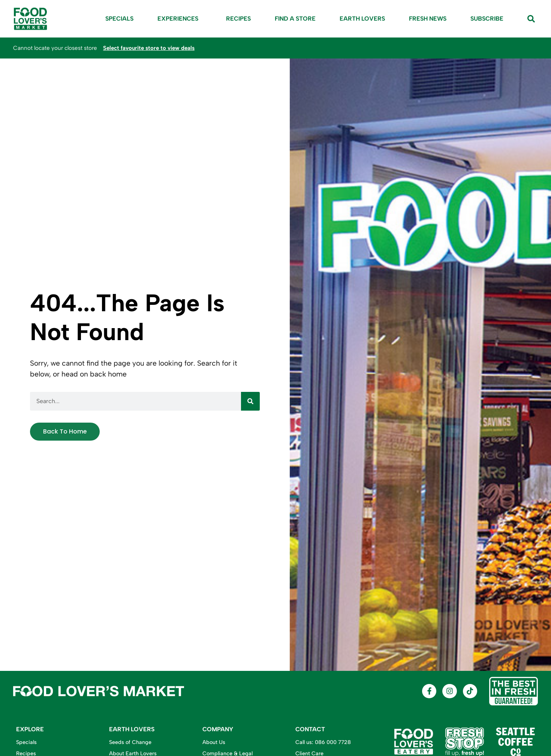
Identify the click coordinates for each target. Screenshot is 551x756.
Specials (119, 19)
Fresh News (428, 19)
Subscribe (487, 19)
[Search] (250, 401)
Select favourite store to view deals (150, 48)
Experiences (180, 19)
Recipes (238, 19)
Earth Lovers (362, 19)
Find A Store (295, 19)
